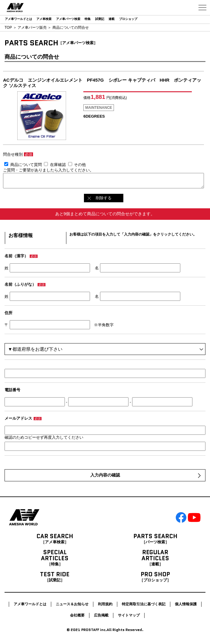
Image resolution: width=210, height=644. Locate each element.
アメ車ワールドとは (18, 19)
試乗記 (100, 19)
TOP (8, 28)
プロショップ (128, 19)
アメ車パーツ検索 (68, 19)
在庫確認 (58, 165)
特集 (88, 19)
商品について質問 (26, 165)
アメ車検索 (44, 19)
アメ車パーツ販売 (32, 28)
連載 (112, 19)
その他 (80, 165)
